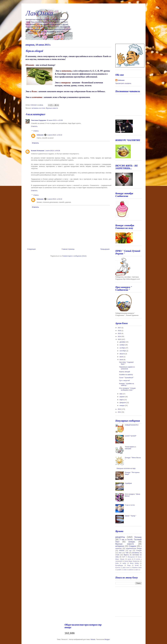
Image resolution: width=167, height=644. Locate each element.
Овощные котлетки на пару (126, 468)
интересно (120, 546)
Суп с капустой (124, 380)
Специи (139, 551)
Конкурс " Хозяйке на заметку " (126, 384)
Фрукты (126, 555)
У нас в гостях (130, 505)
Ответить (34, 126)
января (122, 405)
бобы (117, 563)
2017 (120, 328)
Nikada (93, 639)
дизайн (119, 570)
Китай (137, 565)
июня (122, 360)
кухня (129, 559)
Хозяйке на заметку (126, 375)
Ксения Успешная (38, 151)
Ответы (36, 131)
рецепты (120, 537)
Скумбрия (128, 483)
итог (120, 553)
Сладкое (132, 546)
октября (123, 348)
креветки (131, 570)
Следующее (31, 249)
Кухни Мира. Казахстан (132, 561)
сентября (123, 351)
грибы (124, 563)
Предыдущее (105, 249)
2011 (120, 412)
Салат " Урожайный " (126, 378)
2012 (120, 409)
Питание (138, 537)
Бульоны (118, 568)
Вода (129, 565)
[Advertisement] (127, 602)
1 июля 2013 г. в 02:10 (55, 135)
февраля (123, 403)
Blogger (107, 639)
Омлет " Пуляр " (131, 516)
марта (122, 400)
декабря (123, 342)
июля (122, 357)
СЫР (123, 557)
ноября (122, 345)
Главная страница (68, 249)
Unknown (40, 135)
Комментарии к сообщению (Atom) (74, 256)
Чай (127, 553)
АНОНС (122, 551)
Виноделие (131, 557)
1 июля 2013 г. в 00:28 (52, 151)
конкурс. (132, 542)
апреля (122, 397)
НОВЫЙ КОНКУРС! (132, 425)
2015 (120, 333)
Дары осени (126, 568)
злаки (125, 570)
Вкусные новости (52, 108)
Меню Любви (134, 563)
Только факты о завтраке (130, 448)
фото (137, 570)
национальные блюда (134, 548)
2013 (120, 339)
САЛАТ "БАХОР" (131, 436)
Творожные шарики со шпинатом (127, 368)
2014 (120, 336)
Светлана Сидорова (39, 120)
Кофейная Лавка (137, 568)
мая (121, 394)
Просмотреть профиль (123, 83)
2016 (120, 331)
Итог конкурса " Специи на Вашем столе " (127, 389)
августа (122, 354)
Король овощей (124, 372)
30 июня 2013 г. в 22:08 (55, 120)
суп (130, 551)
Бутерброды (119, 565)
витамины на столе (38, 108)
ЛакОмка (39, 13)
